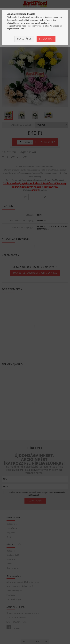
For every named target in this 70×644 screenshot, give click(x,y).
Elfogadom (46, 39)
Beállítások (24, 39)
